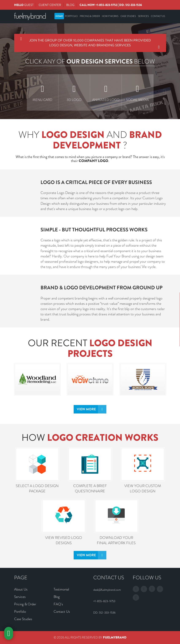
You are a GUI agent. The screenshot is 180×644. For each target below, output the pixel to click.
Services (143, 16)
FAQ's (58, 604)
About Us (21, 589)
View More (86, 409)
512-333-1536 (134, 5)
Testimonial (61, 589)
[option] (43, 92)
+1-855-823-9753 (106, 5)
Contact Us (158, 16)
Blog (70, 5)
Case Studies (128, 16)
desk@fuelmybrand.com (107, 590)
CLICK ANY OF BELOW (90, 61)
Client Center (50, 5)
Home (59, 16)
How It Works (110, 16)
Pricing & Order (90, 16)
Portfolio (71, 16)
